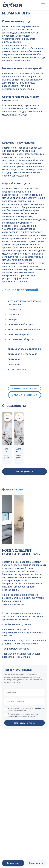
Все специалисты (25, 471)
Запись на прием (24, 388)
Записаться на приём (25, 723)
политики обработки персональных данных (23, 715)
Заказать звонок (25, 395)
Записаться (13, 863)
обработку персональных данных (26, 710)
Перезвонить (36, 863)
